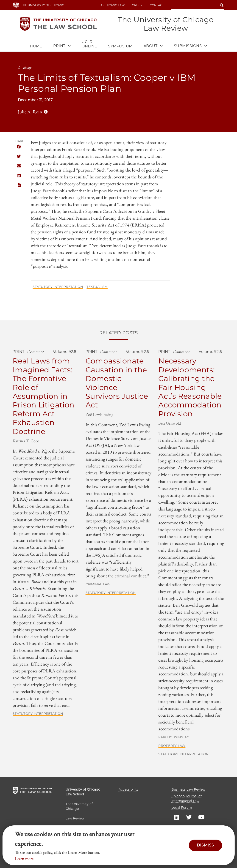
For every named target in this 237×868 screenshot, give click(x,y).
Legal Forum (182, 808)
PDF (19, 185)
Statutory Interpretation (58, 287)
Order (137, 5)
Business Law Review (188, 789)
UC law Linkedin (176, 817)
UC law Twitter (189, 817)
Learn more (24, 858)
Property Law (172, 746)
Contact (157, 5)
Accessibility (129, 789)
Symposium (120, 46)
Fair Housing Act (175, 737)
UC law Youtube (201, 817)
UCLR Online (89, 44)
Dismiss (205, 845)
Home (36, 46)
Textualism (97, 287)
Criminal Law (98, 584)
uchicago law (113, 5)
